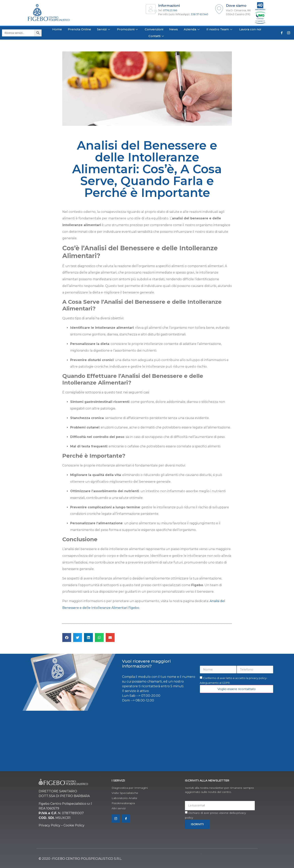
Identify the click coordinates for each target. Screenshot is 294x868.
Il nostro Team (220, 29)
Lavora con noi (250, 29)
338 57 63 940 (199, 14)
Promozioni (128, 29)
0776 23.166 (170, 10)
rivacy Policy (51, 825)
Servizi (104, 29)
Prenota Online (79, 29)
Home (57, 29)
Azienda (192, 29)
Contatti (157, 36)
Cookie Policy (74, 825)
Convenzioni (154, 29)
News (174, 29)
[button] (67, 637)
